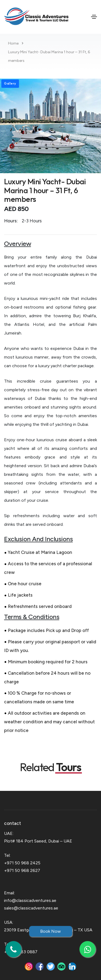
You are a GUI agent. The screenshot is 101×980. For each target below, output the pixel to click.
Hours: (11, 221)
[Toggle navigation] (94, 17)
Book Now (50, 931)
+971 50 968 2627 (22, 870)
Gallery (10, 83)
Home (13, 43)
